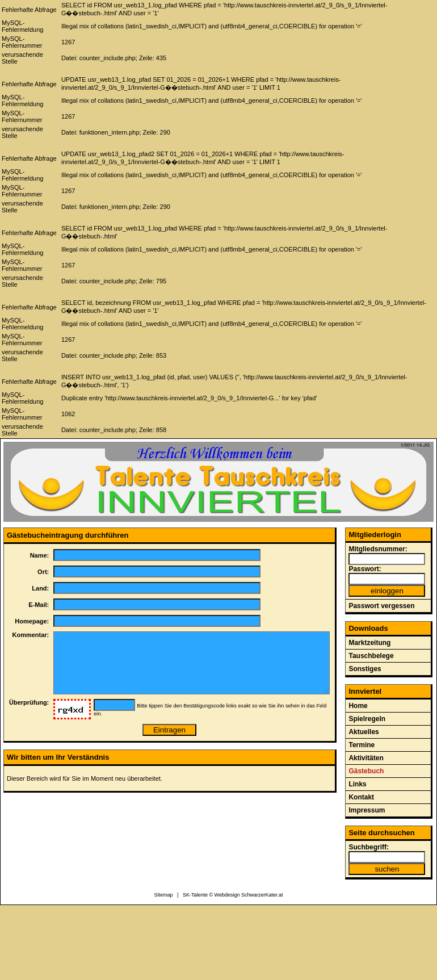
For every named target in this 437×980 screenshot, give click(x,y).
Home (358, 706)
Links (357, 784)
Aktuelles (364, 732)
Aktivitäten (366, 758)
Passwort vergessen (381, 606)
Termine (362, 745)
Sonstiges (365, 669)
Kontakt (361, 797)
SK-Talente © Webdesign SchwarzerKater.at (233, 895)
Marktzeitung (369, 643)
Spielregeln (367, 719)
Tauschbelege (371, 656)
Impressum (367, 810)
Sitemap (164, 895)
